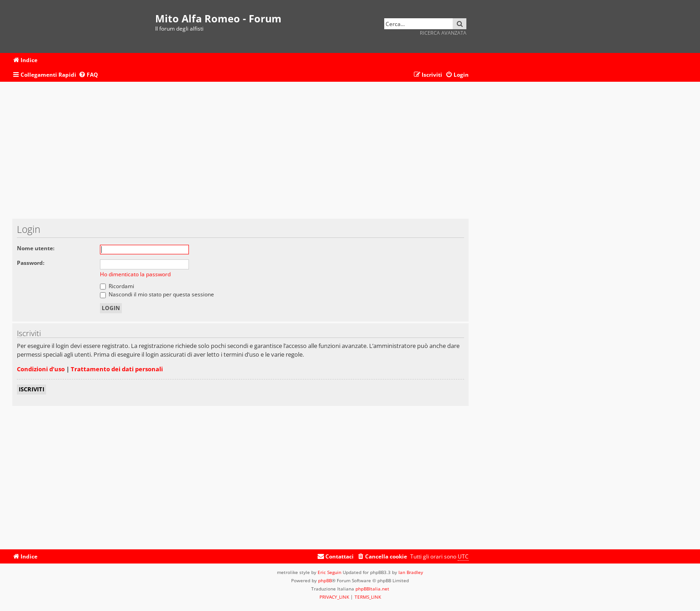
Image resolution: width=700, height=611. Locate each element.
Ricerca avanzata (443, 33)
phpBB (325, 580)
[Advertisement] (240, 155)
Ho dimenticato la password (135, 274)
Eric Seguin (329, 572)
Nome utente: (36, 248)
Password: (31, 263)
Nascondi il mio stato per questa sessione (157, 294)
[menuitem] (88, 75)
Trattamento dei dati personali (117, 369)
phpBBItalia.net (372, 589)
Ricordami (117, 286)
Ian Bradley (411, 572)
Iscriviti (31, 389)
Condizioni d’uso (41, 369)
